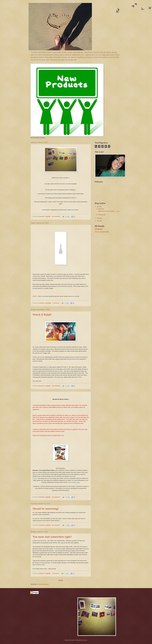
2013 (98, 207)
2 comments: (56, 573)
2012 (98, 218)
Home (61, 580)
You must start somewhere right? (52, 537)
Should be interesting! (46, 509)
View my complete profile (102, 232)
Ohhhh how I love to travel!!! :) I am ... (109, 211)
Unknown (100, 229)
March (100, 209)
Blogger (85, 640)
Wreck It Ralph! (42, 315)
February (101, 215)
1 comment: (56, 303)
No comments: (56, 216)
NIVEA (35, 296)
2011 (98, 221)
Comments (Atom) (43, 584)
